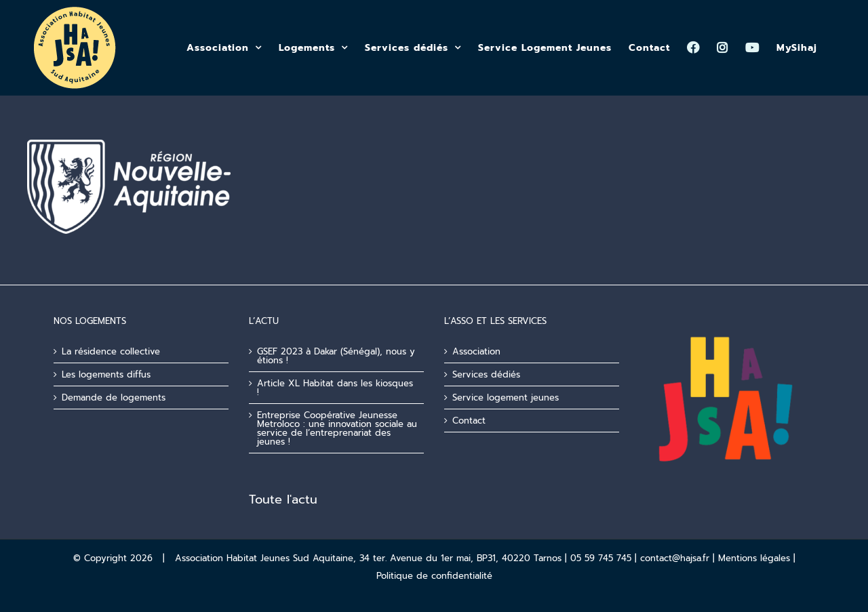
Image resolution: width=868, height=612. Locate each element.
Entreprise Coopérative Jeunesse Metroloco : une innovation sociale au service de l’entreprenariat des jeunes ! (337, 428)
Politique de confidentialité (434, 576)
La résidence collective (111, 351)
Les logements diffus (106, 374)
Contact (469, 421)
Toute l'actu (283, 499)
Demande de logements (114, 397)
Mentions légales (754, 558)
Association (476, 351)
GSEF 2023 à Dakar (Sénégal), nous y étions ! (336, 356)
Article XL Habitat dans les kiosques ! (335, 388)
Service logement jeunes (506, 397)
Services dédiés (486, 374)
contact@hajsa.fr (675, 558)
